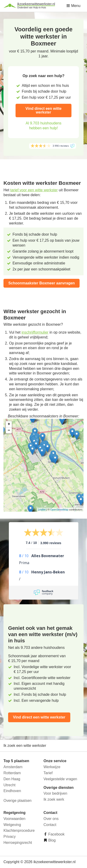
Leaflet (42, 510)
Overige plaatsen (18, 801)
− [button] (9, 430)
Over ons (51, 819)
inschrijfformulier (35, 332)
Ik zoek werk (54, 799)
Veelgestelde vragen (60, 779)
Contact (50, 825)
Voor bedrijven (55, 793)
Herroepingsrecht (18, 843)
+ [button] (9, 424)
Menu (73, 6)
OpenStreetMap (59, 510)
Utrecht (10, 785)
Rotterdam (12, 773)
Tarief (48, 773)
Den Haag (12, 779)
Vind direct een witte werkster (43, 110)
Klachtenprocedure (19, 831)
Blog (52, 840)
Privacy (10, 837)
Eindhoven (12, 791)
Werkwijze (52, 767)
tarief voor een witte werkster (34, 190)
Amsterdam (13, 767)
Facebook (56, 834)
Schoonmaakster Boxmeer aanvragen (42, 283)
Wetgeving (12, 825)
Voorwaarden (14, 819)
